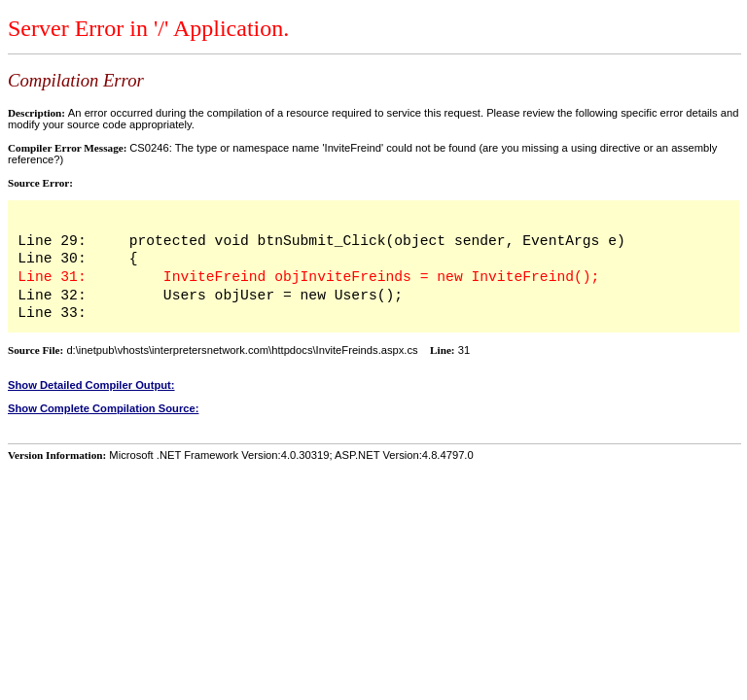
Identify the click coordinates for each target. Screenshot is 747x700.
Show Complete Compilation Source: (103, 408)
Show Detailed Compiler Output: (91, 385)
